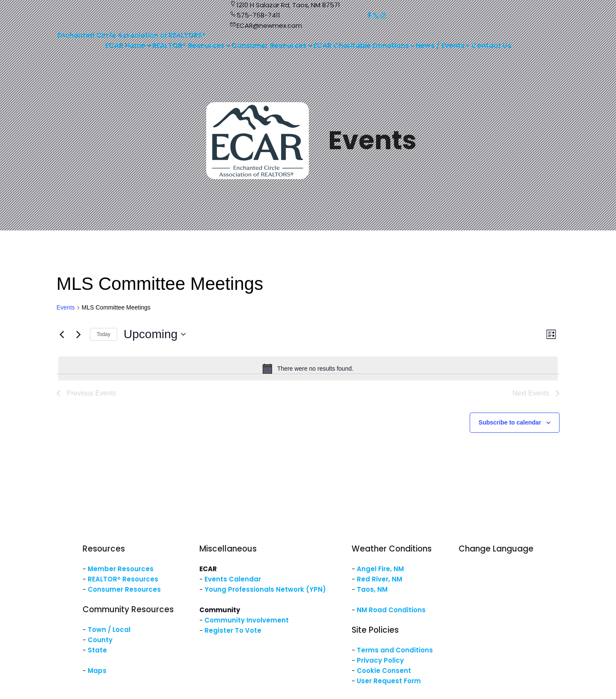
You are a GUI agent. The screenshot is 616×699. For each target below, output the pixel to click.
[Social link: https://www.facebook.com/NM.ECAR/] (369, 16)
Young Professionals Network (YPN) (265, 589)
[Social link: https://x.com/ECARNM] (376, 16)
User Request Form (389, 681)
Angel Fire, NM (380, 569)
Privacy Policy (380, 660)
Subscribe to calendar (510, 422)
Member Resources (121, 569)
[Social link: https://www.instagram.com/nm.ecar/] (383, 16)
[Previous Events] (62, 334)
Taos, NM (372, 589)
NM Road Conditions (391, 610)
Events (66, 307)
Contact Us (491, 46)
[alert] (308, 369)
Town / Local (109, 630)
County (100, 640)
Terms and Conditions (395, 650)
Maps (97, 671)
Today (104, 334)
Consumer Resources (124, 589)
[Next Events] (78, 334)
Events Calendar (233, 579)
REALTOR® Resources (123, 579)
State (97, 650)
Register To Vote (233, 630)
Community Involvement (247, 620)
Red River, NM (379, 579)
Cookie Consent (384, 671)
